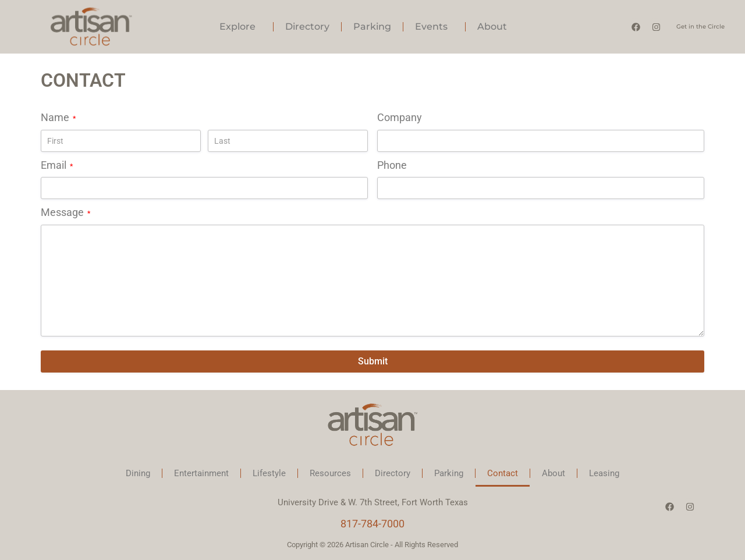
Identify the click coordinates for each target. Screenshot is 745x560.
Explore (240, 27)
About (495, 27)
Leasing (604, 473)
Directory (307, 26)
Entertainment (201, 473)
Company (400, 117)
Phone (392, 165)
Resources (330, 473)
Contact (503, 473)
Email (57, 165)
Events (434, 27)
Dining (138, 473)
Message (65, 212)
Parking (372, 26)
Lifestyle (269, 473)
